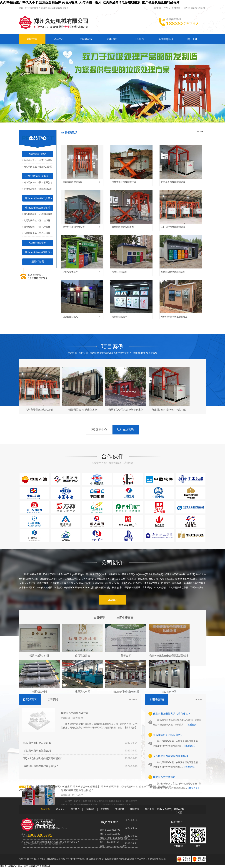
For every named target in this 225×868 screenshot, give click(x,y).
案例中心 (99, 430)
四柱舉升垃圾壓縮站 (29, 168)
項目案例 (90, 809)
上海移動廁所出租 (129, 786)
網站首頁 (32, 39)
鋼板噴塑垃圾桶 (29, 215)
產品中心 (59, 39)
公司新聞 (53, 699)
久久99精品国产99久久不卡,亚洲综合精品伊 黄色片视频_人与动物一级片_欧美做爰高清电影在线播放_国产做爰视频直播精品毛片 (90, 2)
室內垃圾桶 (44, 233)
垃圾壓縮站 (86, 39)
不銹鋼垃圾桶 (45, 214)
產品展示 (60, 809)
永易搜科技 (153, 859)
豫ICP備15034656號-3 (125, 859)
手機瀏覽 (176, 8)
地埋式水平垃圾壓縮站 (29, 161)
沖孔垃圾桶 (44, 227)
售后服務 (149, 809)
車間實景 (120, 809)
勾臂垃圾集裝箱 (29, 234)
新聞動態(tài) (166, 39)
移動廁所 (112, 39)
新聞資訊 (135, 809)
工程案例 (139, 39)
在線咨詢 (126, 429)
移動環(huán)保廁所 (62, 786)
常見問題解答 (157, 699)
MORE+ (201, 132)
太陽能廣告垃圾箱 (29, 221)
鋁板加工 (144, 786)
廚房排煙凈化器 (43, 786)
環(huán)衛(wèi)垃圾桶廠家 (86, 786)
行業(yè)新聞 (30, 699)
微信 (159, 8)
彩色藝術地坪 (164, 786)
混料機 (153, 786)
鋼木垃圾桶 (28, 227)
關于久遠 (192, 39)
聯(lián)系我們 (198, 8)
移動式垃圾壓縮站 (45, 168)
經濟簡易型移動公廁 (29, 190)
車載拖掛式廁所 (45, 190)
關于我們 (75, 809)
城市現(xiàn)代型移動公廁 (29, 183)
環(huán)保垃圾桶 (110, 786)
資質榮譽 (105, 809)
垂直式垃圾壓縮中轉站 (45, 161)
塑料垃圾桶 (44, 220)
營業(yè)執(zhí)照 (179, 811)
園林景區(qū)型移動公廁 (45, 183)
